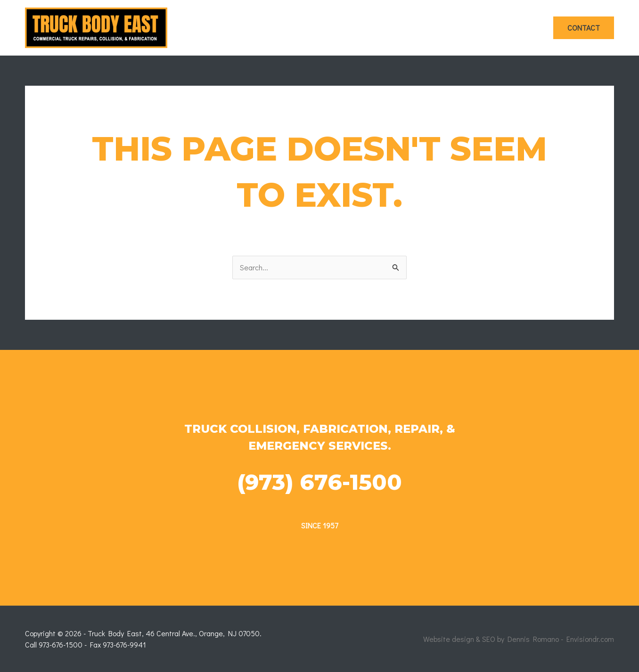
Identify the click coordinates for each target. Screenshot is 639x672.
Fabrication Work (424, 28)
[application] (286, 28)
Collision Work (339, 28)
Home (276, 28)
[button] (584, 28)
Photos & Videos (506, 28)
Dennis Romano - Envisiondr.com (561, 639)
